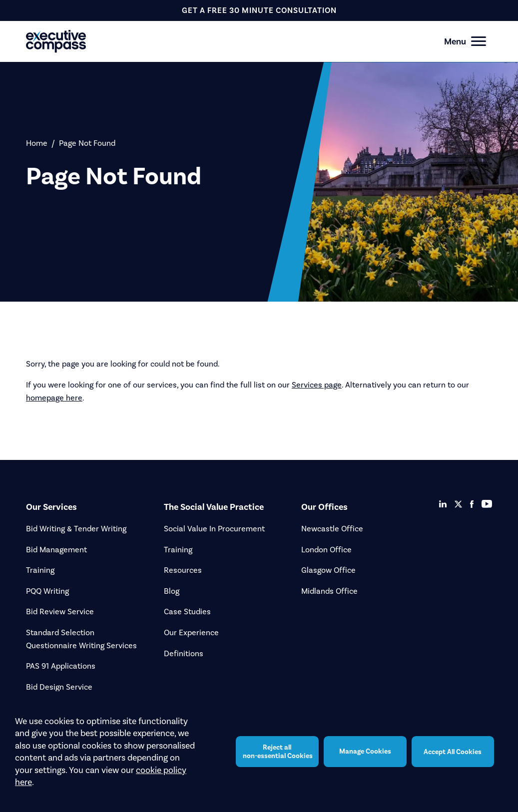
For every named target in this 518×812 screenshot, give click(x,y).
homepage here (54, 398)
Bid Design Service (59, 687)
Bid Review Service (60, 611)
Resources (183, 570)
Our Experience (191, 632)
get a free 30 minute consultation (259, 10)
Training (40, 570)
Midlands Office (329, 591)
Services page (317, 385)
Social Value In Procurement (214, 529)
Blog (172, 591)
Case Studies (187, 611)
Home (37, 143)
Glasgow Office (328, 570)
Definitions (184, 653)
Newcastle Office (332, 529)
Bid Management (56, 550)
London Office (326, 550)
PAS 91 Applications (61, 666)
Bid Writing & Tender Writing (76, 529)
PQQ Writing (47, 591)
